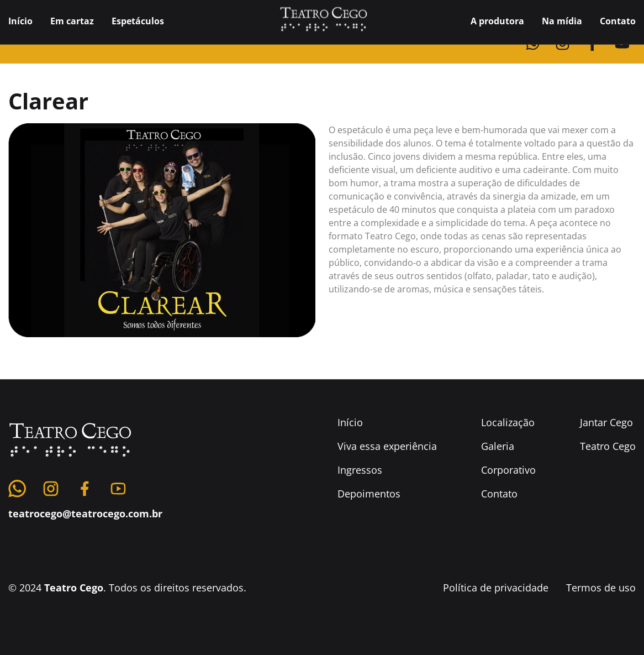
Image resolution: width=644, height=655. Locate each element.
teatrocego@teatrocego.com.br (85, 538)
